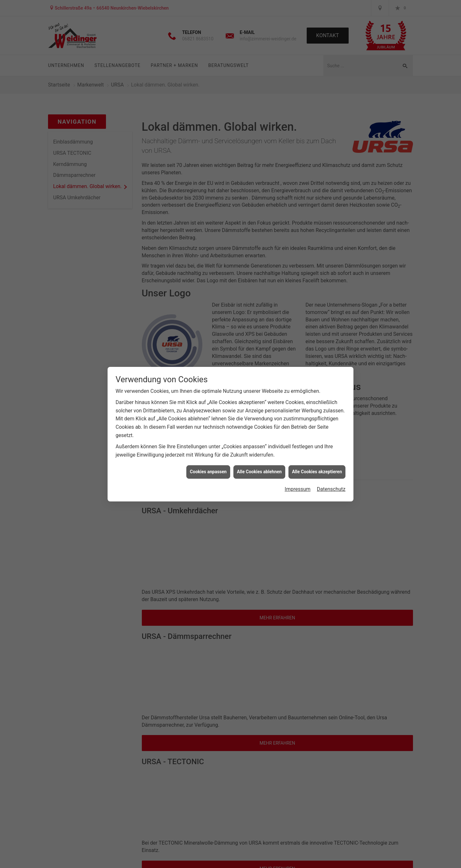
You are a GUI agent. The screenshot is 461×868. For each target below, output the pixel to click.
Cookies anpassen (208, 472)
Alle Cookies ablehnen (259, 472)
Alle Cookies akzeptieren (317, 472)
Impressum (298, 489)
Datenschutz (331, 489)
